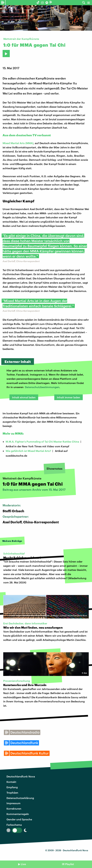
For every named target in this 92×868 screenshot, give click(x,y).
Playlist (70, 864)
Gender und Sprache (19, 819)
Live (23, 864)
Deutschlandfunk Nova (21, 776)
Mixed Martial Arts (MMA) (18, 143)
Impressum (13, 803)
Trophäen (12, 793)
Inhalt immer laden (69, 397)
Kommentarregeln (18, 814)
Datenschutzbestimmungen (42, 387)
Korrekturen (14, 809)
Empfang (12, 787)
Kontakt (11, 782)
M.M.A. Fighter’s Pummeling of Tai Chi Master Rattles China (42, 442)
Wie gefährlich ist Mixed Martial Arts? (28, 451)
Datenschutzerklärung (20, 798)
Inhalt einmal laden (24, 397)
